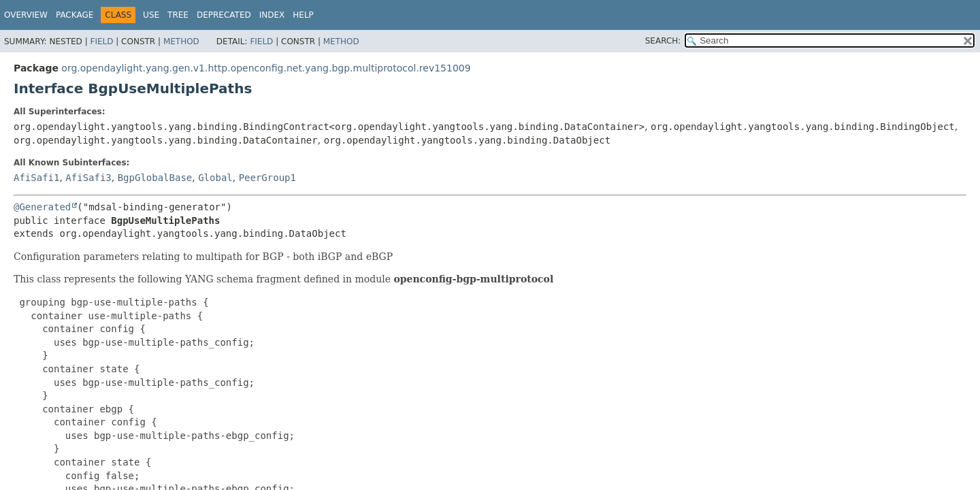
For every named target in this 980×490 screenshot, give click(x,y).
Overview (26, 15)
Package (75, 15)
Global (215, 178)
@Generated (42, 207)
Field (101, 42)
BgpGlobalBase (155, 178)
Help (303, 15)
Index (272, 15)
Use (151, 15)
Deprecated (224, 15)
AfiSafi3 (88, 178)
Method (181, 42)
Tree (178, 15)
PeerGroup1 (267, 178)
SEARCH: (663, 41)
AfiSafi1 (36, 178)
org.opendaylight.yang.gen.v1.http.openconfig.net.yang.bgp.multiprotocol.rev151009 (266, 68)
